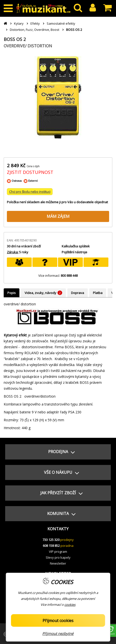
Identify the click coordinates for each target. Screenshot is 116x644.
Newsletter (58, 563)
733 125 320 (51, 540)
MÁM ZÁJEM (58, 216)
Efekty (35, 23)
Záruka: (13, 252)
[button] (58, 452)
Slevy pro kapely (58, 557)
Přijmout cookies (58, 621)
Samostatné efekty (61, 23)
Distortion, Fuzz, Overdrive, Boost (35, 30)
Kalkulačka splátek (76, 246)
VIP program (58, 552)
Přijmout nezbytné (58, 633)
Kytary (19, 23)
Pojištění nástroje (74, 252)
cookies (70, 605)
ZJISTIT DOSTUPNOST (30, 172)
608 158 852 (51, 546)
